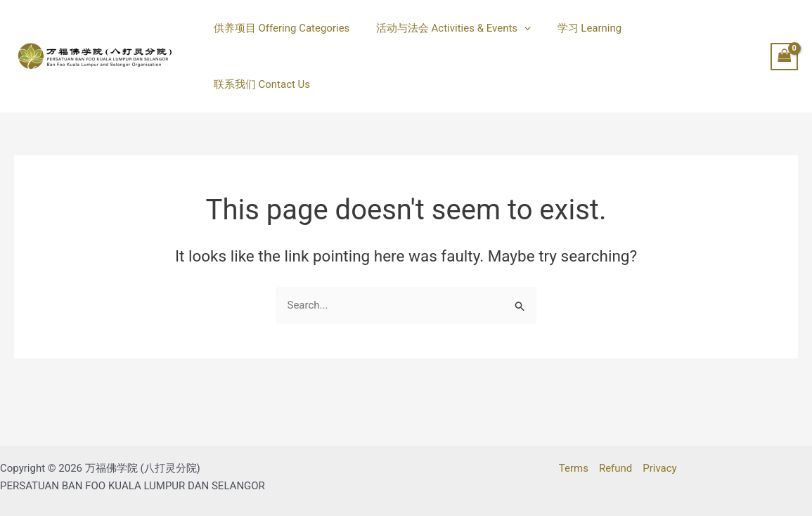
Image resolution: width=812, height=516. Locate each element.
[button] (516, 38)
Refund (616, 468)
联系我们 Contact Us (677, 38)
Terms (574, 468)
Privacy (659, 468)
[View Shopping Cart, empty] (785, 38)
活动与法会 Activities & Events (446, 38)
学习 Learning (576, 38)
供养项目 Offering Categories (279, 38)
